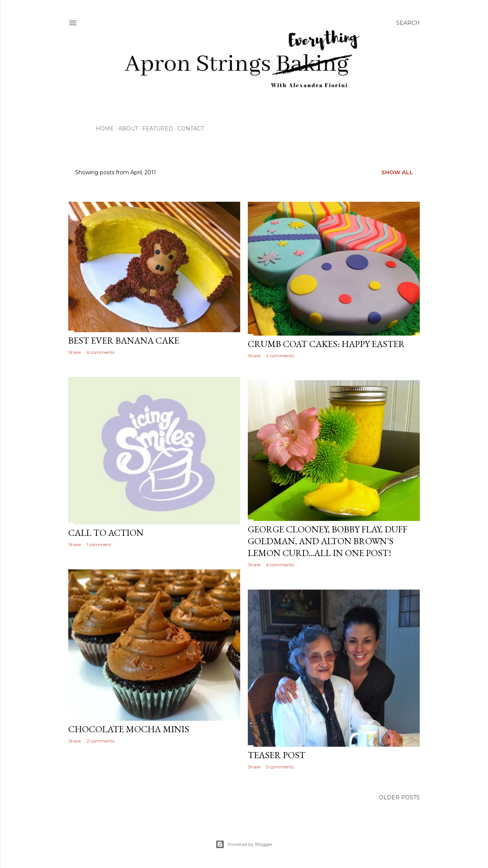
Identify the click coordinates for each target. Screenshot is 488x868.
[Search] (408, 23)
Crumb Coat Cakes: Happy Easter (326, 344)
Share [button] (75, 352)
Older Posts (399, 797)
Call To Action (106, 533)
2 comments (280, 356)
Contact (191, 129)
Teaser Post (277, 755)
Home (105, 129)
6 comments (100, 352)
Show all (397, 172)
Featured (158, 129)
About (128, 129)
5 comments (280, 767)
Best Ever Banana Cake (124, 340)
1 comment (99, 544)
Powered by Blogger (244, 844)
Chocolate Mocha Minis (129, 729)
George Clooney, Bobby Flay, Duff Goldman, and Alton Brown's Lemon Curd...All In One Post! (327, 541)
